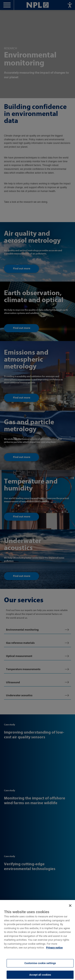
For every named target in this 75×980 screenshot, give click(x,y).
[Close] (70, 908)
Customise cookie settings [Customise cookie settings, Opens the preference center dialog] (40, 966)
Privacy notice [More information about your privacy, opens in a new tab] (54, 950)
